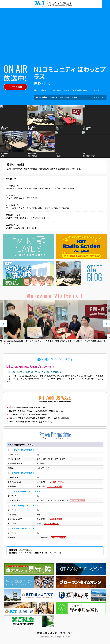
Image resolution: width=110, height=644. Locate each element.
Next (106, 324)
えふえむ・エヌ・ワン (55, 4)
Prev (4, 324)
